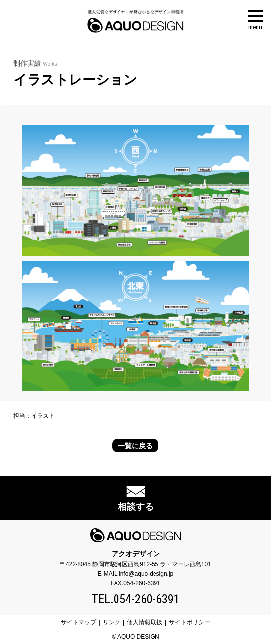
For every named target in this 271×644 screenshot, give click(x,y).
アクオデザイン (136, 554)
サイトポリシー (190, 622)
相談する (136, 507)
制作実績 (35, 63)
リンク (112, 622)
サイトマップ (78, 622)
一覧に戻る (135, 446)
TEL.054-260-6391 (136, 599)
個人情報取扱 (145, 622)
